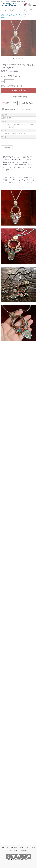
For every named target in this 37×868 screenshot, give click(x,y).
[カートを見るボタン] (25, 5)
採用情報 (24, 850)
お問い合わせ (14, 850)
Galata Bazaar (17, 859)
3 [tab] (20, 59)
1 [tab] (14, 59)
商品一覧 (5, 847)
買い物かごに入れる (19, 90)
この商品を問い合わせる (19, 97)
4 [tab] (23, 59)
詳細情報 (7, 148)
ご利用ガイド (23, 847)
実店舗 (32, 847)
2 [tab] (17, 59)
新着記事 (14, 847)
